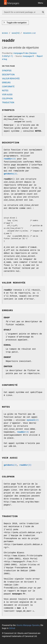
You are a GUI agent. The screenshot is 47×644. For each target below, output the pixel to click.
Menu (40, 3)
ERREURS (6, 83)
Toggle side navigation (16, 23)
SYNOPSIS (7, 71)
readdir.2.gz (29, 33)
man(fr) (16, 33)
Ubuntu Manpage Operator (28, 625)
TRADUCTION (8, 103)
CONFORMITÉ (8, 87)
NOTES (5, 91)
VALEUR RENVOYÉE (11, 79)
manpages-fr (28, 56)
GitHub (12, 628)
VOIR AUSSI (7, 95)
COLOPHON (7, 99)
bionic (5, 33)
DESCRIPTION (8, 75)
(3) (10, 159)
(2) (10, 174)
